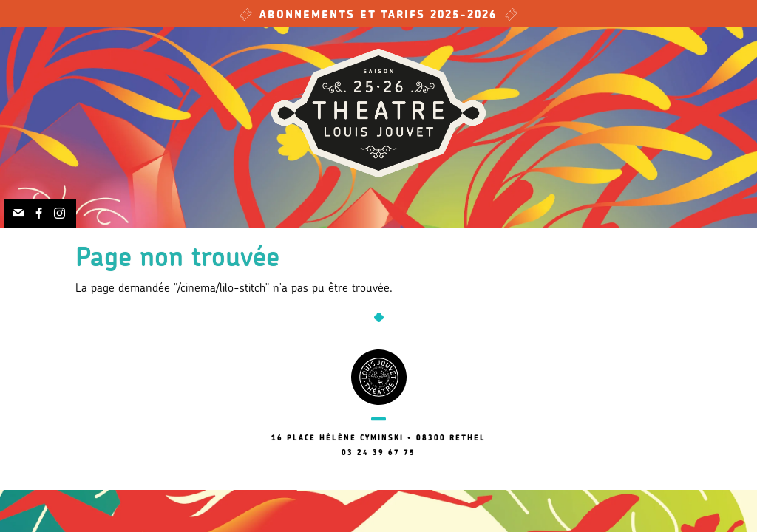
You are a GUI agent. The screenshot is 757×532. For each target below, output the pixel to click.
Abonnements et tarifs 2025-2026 (378, 16)
